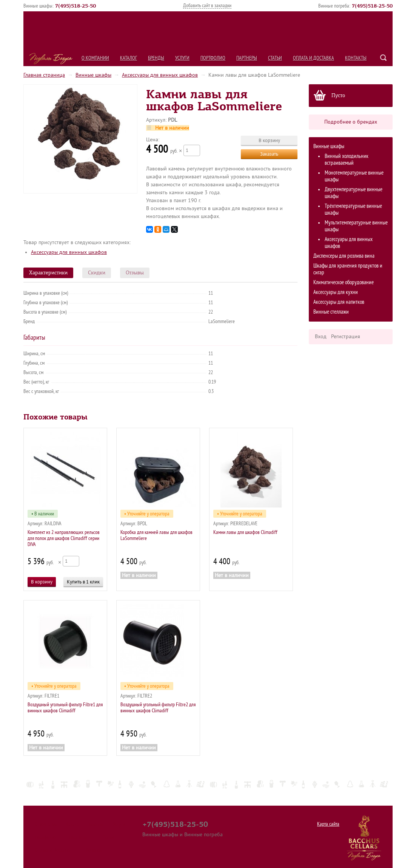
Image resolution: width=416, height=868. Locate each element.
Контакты (356, 58)
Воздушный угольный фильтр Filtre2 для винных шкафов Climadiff (158, 708)
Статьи (275, 58)
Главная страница (44, 75)
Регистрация (346, 337)
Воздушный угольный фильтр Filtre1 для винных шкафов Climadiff (65, 708)
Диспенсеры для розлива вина (344, 256)
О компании (95, 58)
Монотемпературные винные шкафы (354, 176)
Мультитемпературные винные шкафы (356, 226)
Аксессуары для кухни (336, 292)
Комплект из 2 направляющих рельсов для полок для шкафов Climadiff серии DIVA (64, 538)
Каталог (129, 58)
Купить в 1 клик (83, 582)
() (75, 6)
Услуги (182, 58)
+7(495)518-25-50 (175, 824)
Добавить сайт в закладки (207, 5)
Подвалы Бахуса (51, 59)
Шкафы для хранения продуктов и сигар (348, 269)
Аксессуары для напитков (339, 302)
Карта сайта (328, 824)
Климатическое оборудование (344, 282)
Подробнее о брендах (351, 122)
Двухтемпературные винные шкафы (354, 193)
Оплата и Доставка (314, 58)
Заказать (269, 154)
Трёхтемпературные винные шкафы (353, 210)
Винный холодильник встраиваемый (347, 160)
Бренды (156, 58)
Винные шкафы (93, 75)
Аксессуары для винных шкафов (160, 75)
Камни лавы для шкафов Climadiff (245, 532)
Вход (321, 337)
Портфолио (213, 58)
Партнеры (247, 58)
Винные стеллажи (331, 312)
